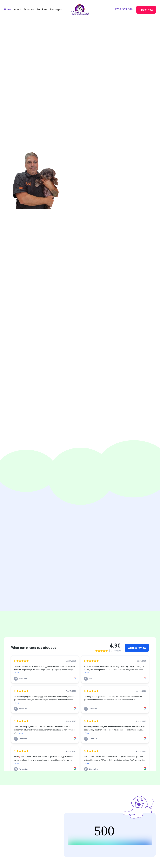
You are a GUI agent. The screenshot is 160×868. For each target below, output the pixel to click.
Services (42, 9)
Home (8, 9)
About (18, 9)
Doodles (29, 9)
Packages (56, 9)
